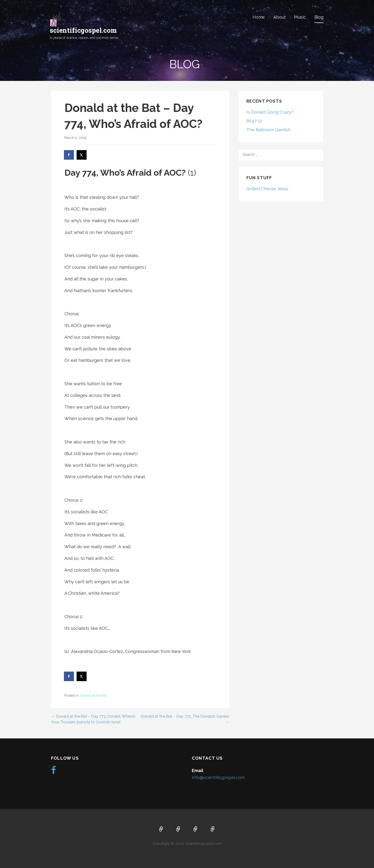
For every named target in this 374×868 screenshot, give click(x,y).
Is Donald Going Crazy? (270, 112)
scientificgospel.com (83, 30)
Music (300, 17)
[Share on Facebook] (69, 155)
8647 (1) (254, 121)
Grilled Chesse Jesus (267, 189)
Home (259, 17)
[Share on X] (82, 155)
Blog (319, 17)
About (279, 17)
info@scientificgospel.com (218, 777)
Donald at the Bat (93, 695)
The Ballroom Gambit (268, 130)
